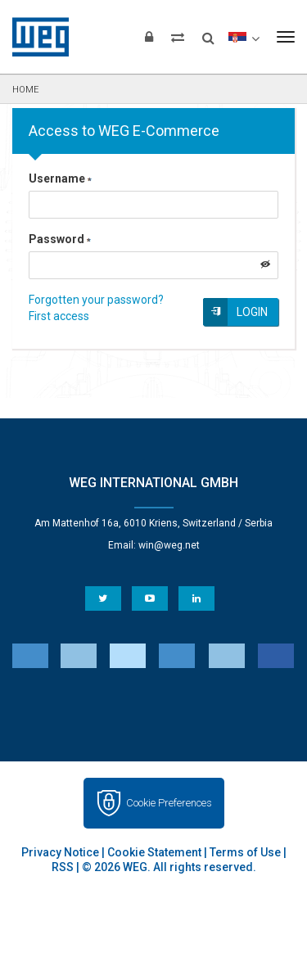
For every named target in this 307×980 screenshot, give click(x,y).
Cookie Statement (154, 852)
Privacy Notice (60, 852)
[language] (244, 37)
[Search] (208, 33)
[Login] (149, 37)
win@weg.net (169, 545)
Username (60, 178)
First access (59, 316)
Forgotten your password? (96, 300)
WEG (35, 37)
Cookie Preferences (169, 803)
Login (252, 312)
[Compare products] (178, 37)
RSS (63, 867)
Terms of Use (245, 852)
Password (60, 239)
